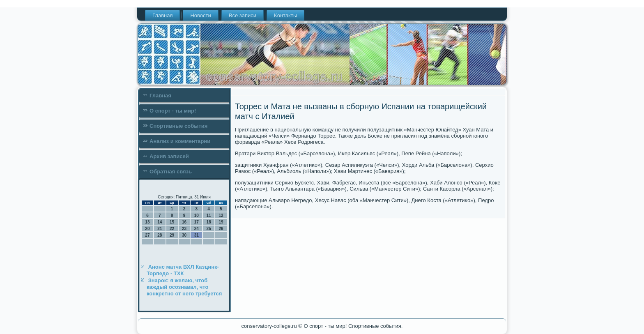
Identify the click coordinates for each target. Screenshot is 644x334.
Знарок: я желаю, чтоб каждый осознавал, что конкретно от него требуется (184, 287)
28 (160, 235)
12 (221, 215)
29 (172, 235)
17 (197, 222)
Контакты (285, 15)
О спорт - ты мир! (173, 111)
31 (197, 235)
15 (172, 222)
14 (160, 222)
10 (197, 215)
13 (147, 222)
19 (221, 222)
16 (184, 222)
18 (209, 222)
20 (147, 229)
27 (147, 235)
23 (184, 229)
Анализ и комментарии (180, 141)
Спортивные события (178, 126)
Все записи (243, 15)
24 (197, 229)
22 (172, 229)
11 (209, 215)
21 (160, 229)
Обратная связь (171, 172)
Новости (200, 15)
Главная (162, 15)
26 (221, 229)
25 (209, 229)
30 (184, 235)
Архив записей (169, 156)
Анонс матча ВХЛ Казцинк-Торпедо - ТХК (183, 270)
